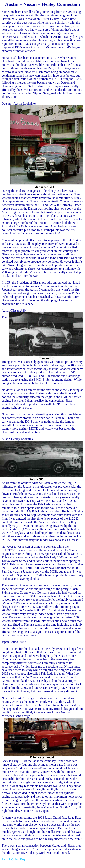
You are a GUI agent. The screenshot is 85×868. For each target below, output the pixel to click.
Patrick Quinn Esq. (14, 859)
